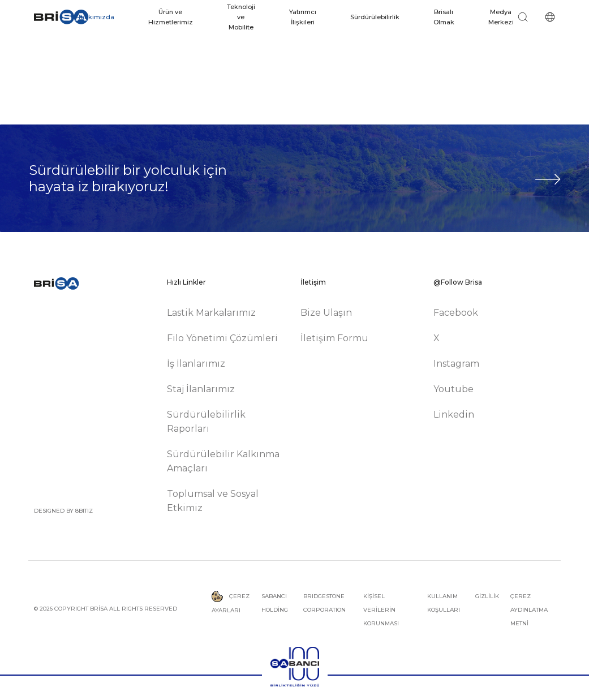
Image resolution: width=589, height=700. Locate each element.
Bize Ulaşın (326, 313)
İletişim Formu (334, 338)
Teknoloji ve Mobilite (241, 17)
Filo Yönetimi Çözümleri (222, 338)
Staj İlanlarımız (201, 389)
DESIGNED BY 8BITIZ (63, 511)
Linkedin (454, 415)
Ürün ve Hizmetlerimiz (171, 17)
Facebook (456, 313)
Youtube (453, 389)
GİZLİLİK (487, 596)
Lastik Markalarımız (211, 313)
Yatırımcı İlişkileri (303, 17)
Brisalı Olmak (444, 17)
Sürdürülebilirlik (375, 17)
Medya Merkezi (501, 17)
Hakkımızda (95, 17)
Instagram (456, 364)
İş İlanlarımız (196, 364)
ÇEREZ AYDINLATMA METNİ (529, 610)
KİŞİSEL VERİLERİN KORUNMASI (381, 610)
